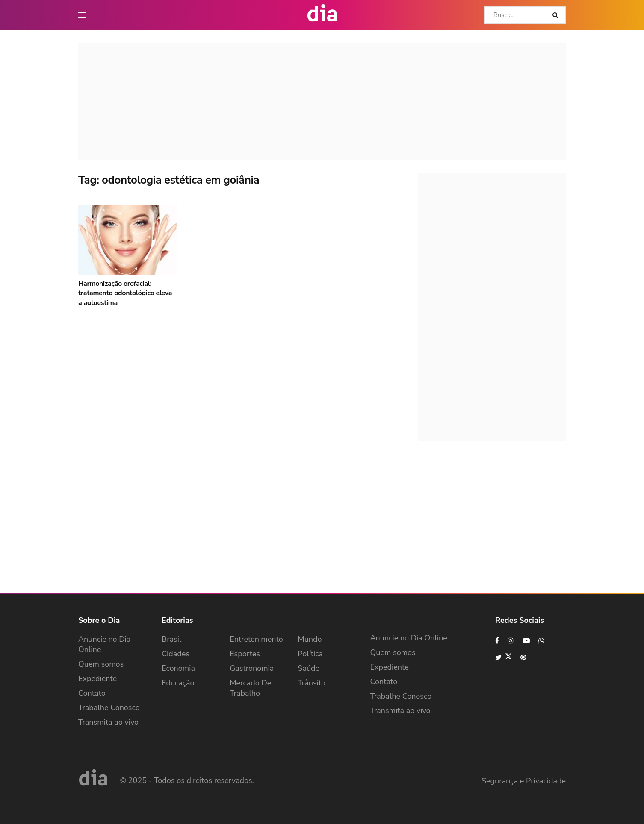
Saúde (309, 668)
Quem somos (101, 664)
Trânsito (312, 683)
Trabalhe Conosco (109, 708)
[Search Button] (557, 15)
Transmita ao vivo (108, 722)
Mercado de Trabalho (250, 688)
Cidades (176, 654)
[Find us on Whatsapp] (542, 641)
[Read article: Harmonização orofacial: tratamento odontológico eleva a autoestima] (127, 240)
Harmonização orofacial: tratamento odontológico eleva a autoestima (125, 293)
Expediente (97, 679)
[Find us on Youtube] (526, 641)
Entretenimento (256, 639)
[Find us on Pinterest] (524, 657)
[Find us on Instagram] (511, 641)
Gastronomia (252, 668)
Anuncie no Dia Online (104, 644)
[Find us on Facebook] (497, 641)
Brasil (171, 639)
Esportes (245, 654)
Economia (178, 668)
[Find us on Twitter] (504, 657)
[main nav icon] (82, 15)
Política (310, 654)
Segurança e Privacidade (524, 781)
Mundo (310, 639)
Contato (92, 693)
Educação (178, 683)
